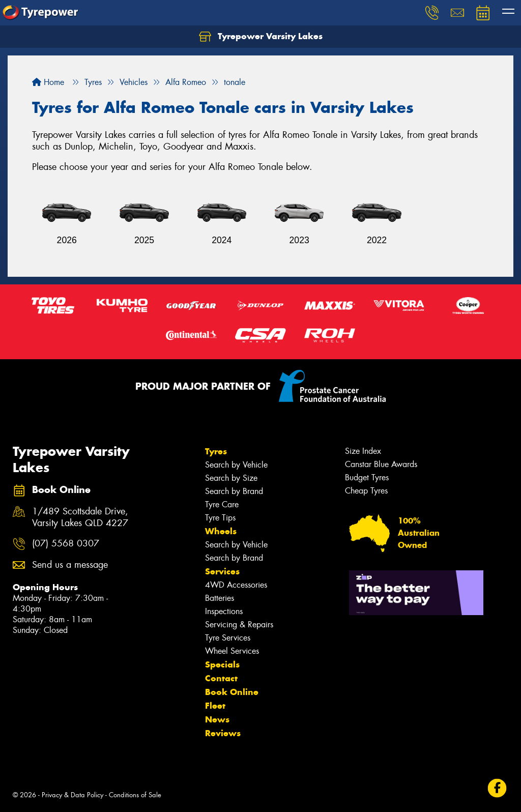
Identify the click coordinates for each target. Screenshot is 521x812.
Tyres (216, 451)
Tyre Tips (220, 518)
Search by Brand (234, 491)
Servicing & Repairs (239, 625)
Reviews (223, 733)
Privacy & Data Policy (73, 795)
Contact (221, 678)
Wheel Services (232, 651)
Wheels (221, 531)
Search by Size (231, 478)
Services (222, 571)
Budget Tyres (367, 477)
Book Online (232, 692)
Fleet (215, 706)
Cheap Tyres (366, 491)
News (217, 719)
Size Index (363, 451)
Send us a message (70, 565)
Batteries (220, 598)
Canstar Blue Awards (381, 464)
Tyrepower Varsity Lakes (261, 37)
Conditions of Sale (135, 795)
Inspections (224, 611)
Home (48, 82)
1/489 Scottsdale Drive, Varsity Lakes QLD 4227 (80, 517)
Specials (222, 664)
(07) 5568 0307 (66, 544)
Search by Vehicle (236, 465)
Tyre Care (222, 504)
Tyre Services (228, 638)
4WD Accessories (236, 585)
